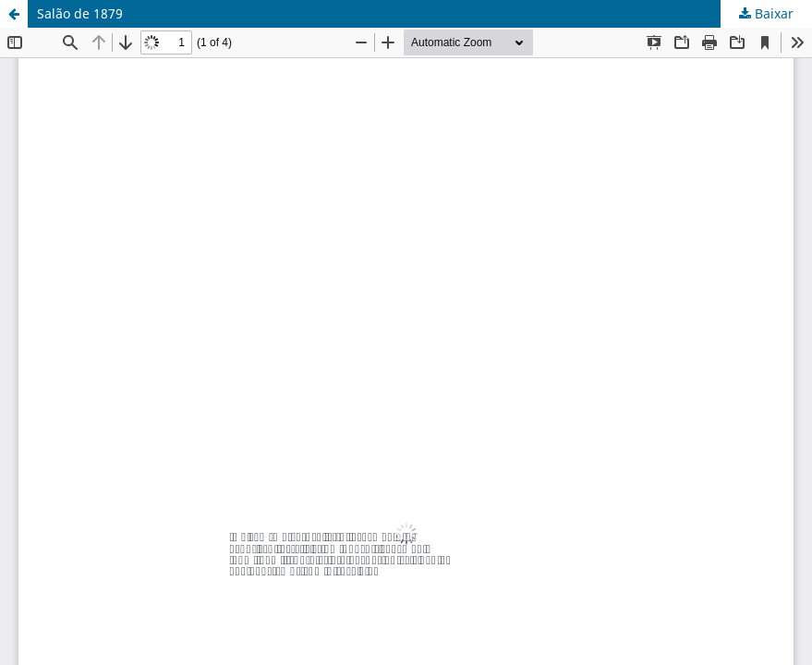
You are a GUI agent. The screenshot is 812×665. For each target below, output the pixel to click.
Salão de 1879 (80, 13)
